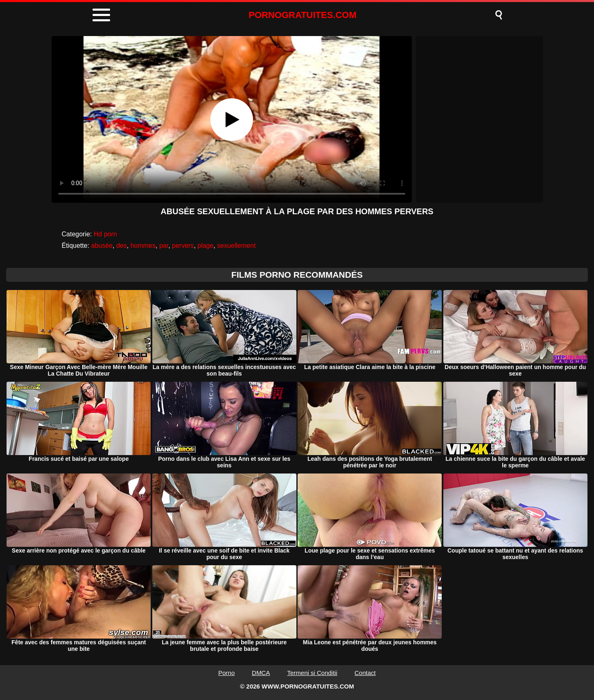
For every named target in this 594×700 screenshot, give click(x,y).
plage (205, 246)
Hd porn (105, 234)
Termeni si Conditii (312, 673)
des (122, 246)
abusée (102, 246)
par (164, 246)
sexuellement (236, 246)
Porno (226, 673)
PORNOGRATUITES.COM (303, 15)
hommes (143, 246)
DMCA (261, 673)
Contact (365, 673)
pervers (183, 246)
